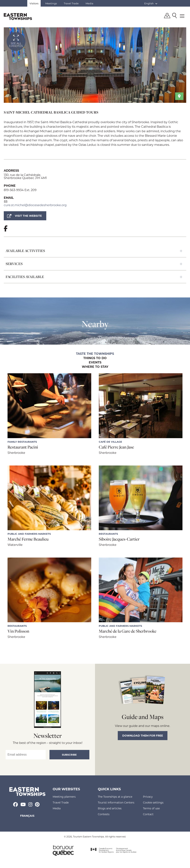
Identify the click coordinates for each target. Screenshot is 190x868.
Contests (104, 814)
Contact (148, 814)
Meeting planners (64, 797)
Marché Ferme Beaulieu (28, 539)
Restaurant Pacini (23, 447)
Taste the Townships (95, 354)
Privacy (148, 797)
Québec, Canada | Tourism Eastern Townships (18, 16)
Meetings (51, 3)
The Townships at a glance (115, 797)
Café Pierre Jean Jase (116, 447)
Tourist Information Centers (116, 802)
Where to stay (95, 367)
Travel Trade (71, 3)
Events (95, 363)
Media (89, 3)
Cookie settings (153, 802)
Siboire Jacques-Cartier (119, 539)
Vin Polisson (18, 631)
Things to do (95, 358)
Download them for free (143, 735)
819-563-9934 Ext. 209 (20, 190)
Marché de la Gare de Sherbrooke (128, 631)
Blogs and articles (110, 808)
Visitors (34, 3)
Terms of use (151, 808)
